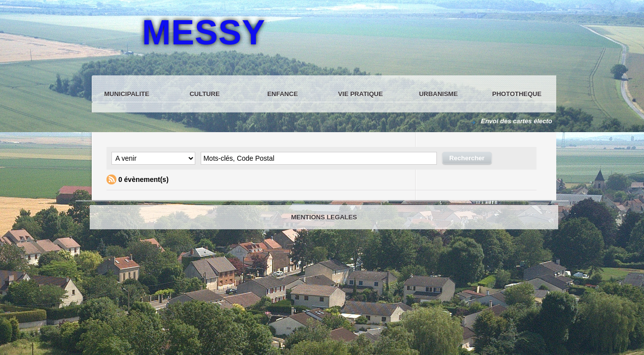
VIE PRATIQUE (361, 94)
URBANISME (439, 94)
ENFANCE (283, 94)
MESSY (204, 33)
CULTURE (204, 94)
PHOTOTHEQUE (517, 94)
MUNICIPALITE (126, 94)
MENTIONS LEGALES (324, 217)
